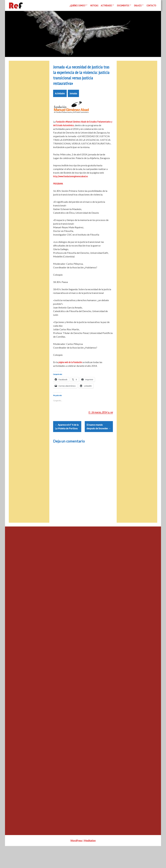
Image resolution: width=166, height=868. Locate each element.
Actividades (106, 5)
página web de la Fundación (70, 377)
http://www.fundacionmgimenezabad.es (71, 191)
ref (111, 430)
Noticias (94, 5)
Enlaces (138, 5)
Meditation (90, 862)
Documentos (123, 5)
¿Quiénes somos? (78, 5)
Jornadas (73, 108)
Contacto (151, 5)
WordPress (76, 862)
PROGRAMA (58, 198)
